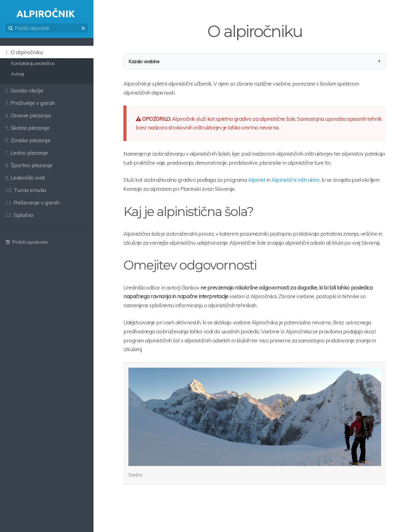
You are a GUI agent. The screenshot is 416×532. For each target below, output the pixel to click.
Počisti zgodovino (26, 242)
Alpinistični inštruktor (296, 180)
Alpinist (257, 180)
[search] (47, 28)
